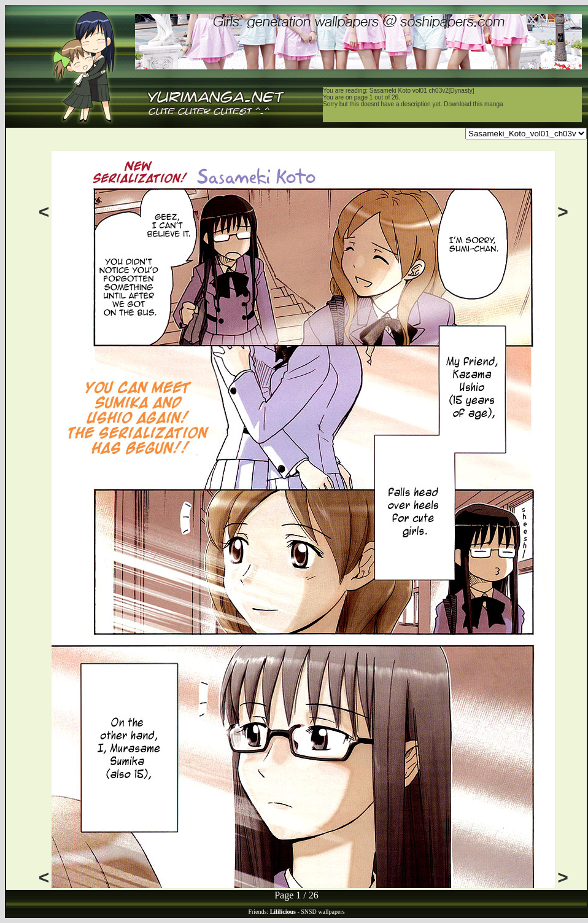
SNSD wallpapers (323, 912)
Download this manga (473, 104)
